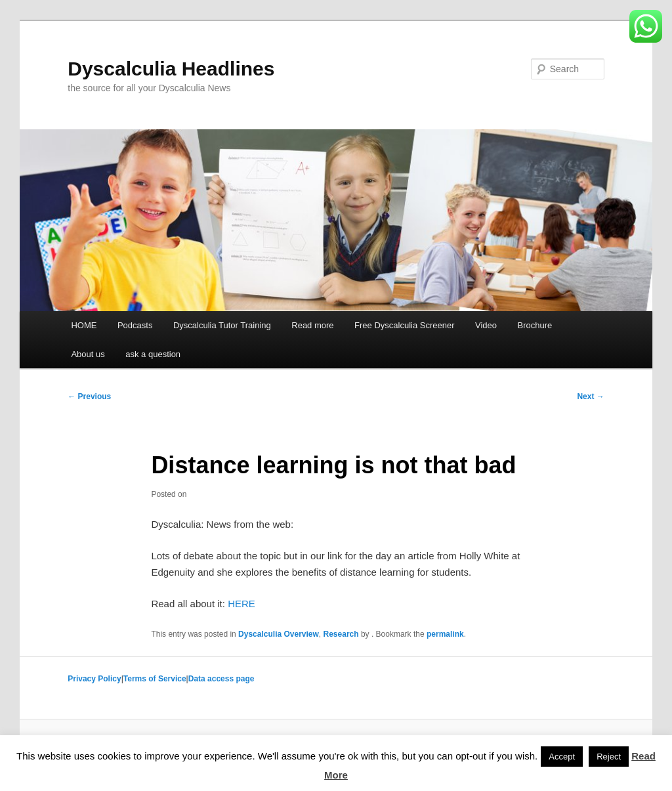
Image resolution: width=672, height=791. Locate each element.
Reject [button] (609, 757)
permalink (445, 634)
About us (88, 354)
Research (341, 634)
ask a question (153, 354)
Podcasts (135, 325)
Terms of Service (155, 679)
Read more (312, 325)
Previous (89, 396)
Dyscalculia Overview (279, 634)
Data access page (221, 679)
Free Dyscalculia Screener (404, 325)
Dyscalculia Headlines (171, 69)
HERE (241, 604)
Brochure (535, 325)
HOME (84, 325)
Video (486, 325)
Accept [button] (562, 757)
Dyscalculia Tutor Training (222, 325)
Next (590, 396)
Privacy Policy (94, 679)
